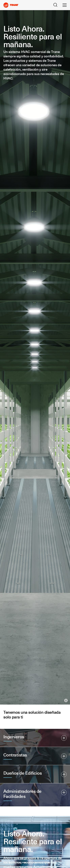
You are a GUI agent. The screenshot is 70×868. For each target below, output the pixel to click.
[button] (35, 738)
